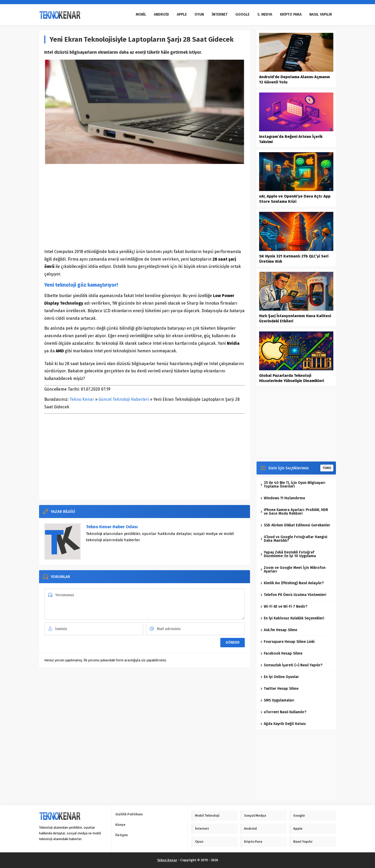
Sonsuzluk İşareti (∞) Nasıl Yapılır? (291, 665)
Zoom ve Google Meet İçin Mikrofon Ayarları (293, 570)
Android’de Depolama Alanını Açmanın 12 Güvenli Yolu (295, 79)
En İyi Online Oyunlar (280, 677)
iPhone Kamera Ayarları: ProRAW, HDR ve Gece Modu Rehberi (294, 512)
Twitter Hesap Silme (279, 689)
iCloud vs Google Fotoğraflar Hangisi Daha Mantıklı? (294, 539)
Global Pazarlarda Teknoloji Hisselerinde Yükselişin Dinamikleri (292, 378)
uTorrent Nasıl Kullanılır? (283, 712)
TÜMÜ (327, 468)
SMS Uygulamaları (277, 700)
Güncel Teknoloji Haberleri (124, 399)
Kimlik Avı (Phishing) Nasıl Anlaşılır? (292, 583)
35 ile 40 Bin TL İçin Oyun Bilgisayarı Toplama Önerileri (293, 485)
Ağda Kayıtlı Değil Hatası (283, 724)
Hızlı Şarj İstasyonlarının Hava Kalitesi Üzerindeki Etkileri (295, 318)
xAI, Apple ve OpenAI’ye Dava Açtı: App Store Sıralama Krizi (295, 199)
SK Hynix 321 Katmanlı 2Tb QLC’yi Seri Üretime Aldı (294, 259)
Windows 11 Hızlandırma (283, 498)
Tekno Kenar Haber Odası (112, 527)
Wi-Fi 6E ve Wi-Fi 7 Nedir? (284, 607)
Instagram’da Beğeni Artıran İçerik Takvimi (291, 139)
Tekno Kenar (82, 399)
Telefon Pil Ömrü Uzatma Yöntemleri (293, 595)
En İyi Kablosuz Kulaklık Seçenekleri (292, 618)
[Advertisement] (145, 206)
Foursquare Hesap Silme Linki (287, 642)
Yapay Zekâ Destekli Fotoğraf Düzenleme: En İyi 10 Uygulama (288, 554)
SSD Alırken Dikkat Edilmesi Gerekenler (295, 525)
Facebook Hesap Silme (281, 653)
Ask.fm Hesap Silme (279, 630)
